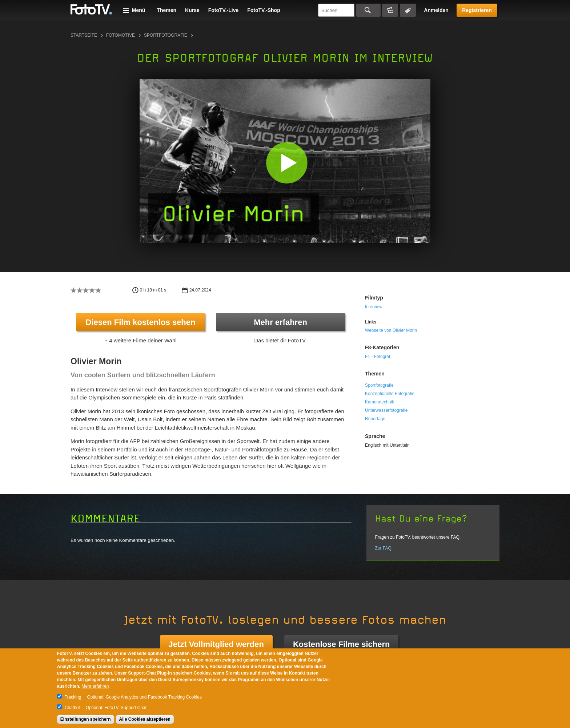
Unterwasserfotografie (386, 410)
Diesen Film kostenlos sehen (141, 322)
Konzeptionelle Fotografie (390, 394)
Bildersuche (390, 10)
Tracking (73, 697)
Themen (166, 10)
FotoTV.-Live (224, 10)
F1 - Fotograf (378, 357)
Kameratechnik (380, 402)
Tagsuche (408, 10)
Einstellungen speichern (86, 719)
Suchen (368, 10)
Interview (374, 307)
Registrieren (477, 10)
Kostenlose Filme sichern (342, 644)
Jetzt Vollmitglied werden (216, 644)
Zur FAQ (383, 548)
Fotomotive (121, 35)
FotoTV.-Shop (264, 10)
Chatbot (72, 708)
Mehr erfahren (280, 322)
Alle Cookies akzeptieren (145, 719)
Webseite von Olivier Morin (391, 330)
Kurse (192, 10)
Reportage (375, 419)
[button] (287, 163)
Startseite (84, 35)
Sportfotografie (166, 35)
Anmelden (436, 10)
